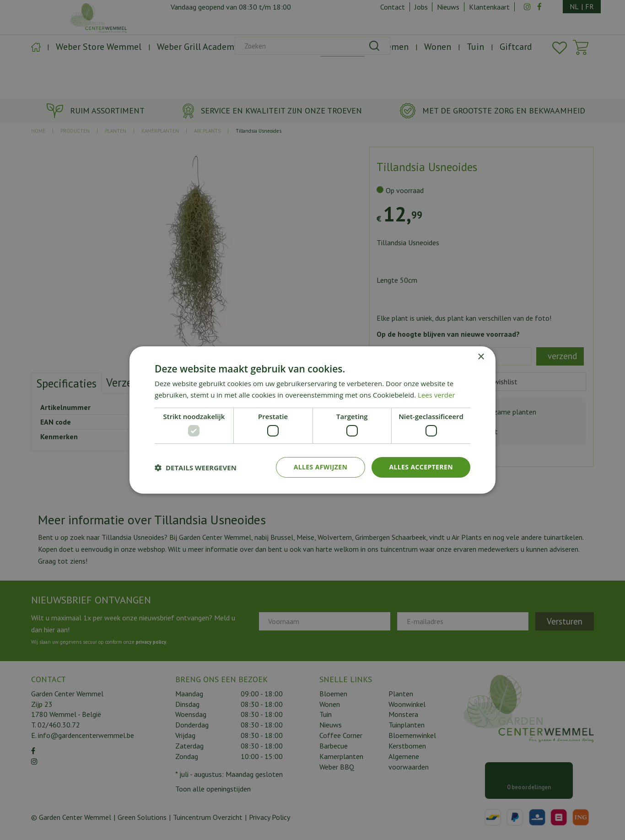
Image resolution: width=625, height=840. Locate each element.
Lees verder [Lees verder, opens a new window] (436, 395)
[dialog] (312, 420)
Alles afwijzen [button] (321, 467)
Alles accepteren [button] (421, 467)
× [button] (481, 357)
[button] (196, 468)
